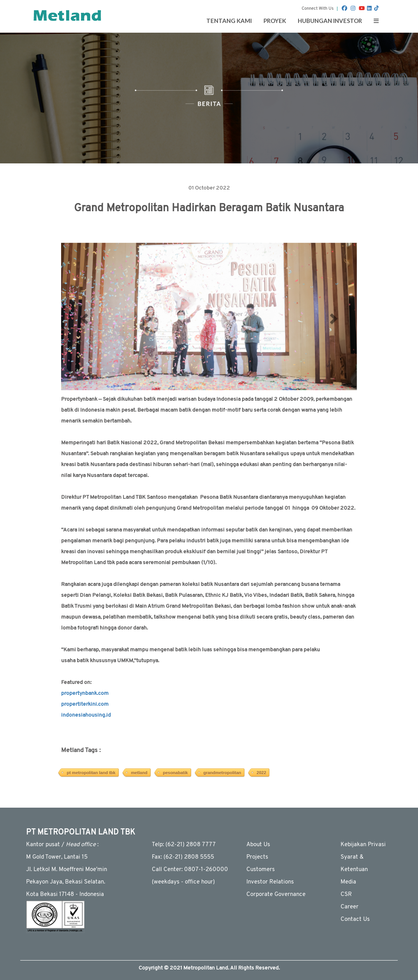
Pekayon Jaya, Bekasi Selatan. (66, 882)
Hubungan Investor (330, 21)
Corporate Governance (276, 895)
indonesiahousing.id (86, 715)
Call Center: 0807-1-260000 (190, 870)
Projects (257, 857)
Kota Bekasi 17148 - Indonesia (65, 895)
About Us (258, 845)
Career (350, 907)
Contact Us (355, 920)
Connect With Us (318, 9)
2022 (261, 773)
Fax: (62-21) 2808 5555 (183, 857)
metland (139, 773)
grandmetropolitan (222, 773)
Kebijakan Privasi (363, 845)
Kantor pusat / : (62, 845)
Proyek (275, 21)
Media (348, 882)
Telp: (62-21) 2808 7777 (184, 845)
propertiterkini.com (85, 704)
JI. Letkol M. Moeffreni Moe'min (67, 870)
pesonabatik (175, 773)
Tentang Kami (229, 21)
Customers (261, 870)
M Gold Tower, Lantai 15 (57, 857)
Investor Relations (270, 882)
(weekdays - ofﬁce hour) (183, 882)
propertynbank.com (85, 693)
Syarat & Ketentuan (354, 863)
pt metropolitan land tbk (91, 773)
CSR (346, 895)
